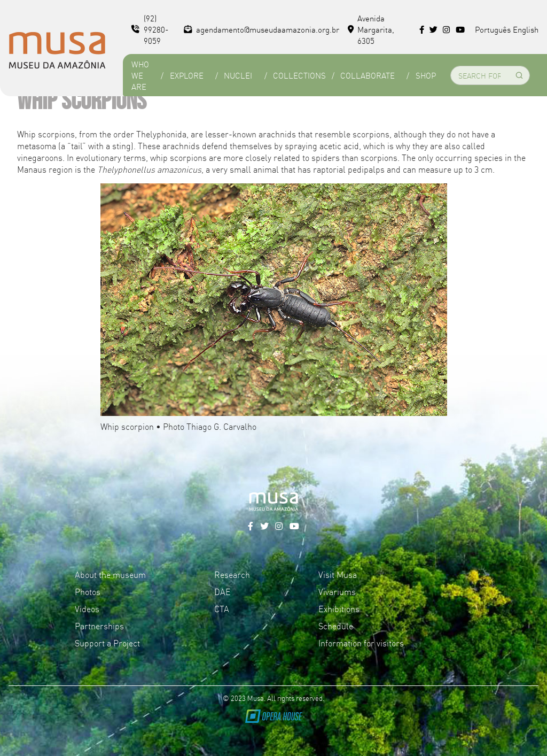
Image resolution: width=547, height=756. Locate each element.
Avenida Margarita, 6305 (371, 29)
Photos (88, 591)
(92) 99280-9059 (150, 29)
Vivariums (337, 591)
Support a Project (107, 643)
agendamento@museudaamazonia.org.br (261, 29)
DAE (222, 591)
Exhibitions (339, 608)
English (526, 29)
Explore (187, 75)
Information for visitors (361, 643)
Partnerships (99, 626)
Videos (87, 608)
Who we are (140, 75)
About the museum (110, 574)
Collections (299, 75)
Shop (426, 75)
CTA (222, 608)
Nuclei (238, 75)
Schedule (336, 626)
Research (232, 574)
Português (493, 29)
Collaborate (368, 75)
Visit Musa (338, 574)
